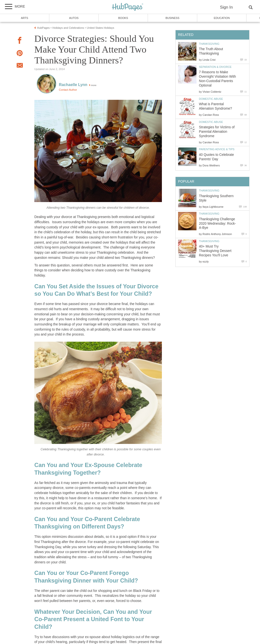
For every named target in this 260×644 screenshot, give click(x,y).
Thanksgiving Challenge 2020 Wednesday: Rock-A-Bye (217, 224)
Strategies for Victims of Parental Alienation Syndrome (217, 132)
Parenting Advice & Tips (217, 149)
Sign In (226, 7)
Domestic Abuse (211, 99)
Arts (25, 18)
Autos (74, 18)
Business (173, 18)
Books (123, 18)
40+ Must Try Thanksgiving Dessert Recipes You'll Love (215, 251)
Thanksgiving (209, 44)
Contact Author (68, 90)
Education (222, 18)
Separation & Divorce (215, 67)
